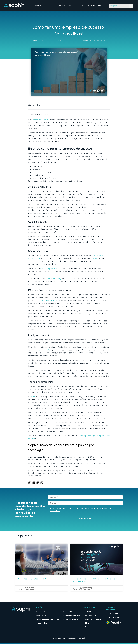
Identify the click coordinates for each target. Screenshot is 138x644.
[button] (90, 105)
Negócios (93, 40)
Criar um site (44, 350)
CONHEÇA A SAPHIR (64, 6)
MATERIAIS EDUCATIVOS (92, 6)
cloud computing (54, 279)
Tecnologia (101, 40)
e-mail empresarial (49, 268)
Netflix (33, 396)
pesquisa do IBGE (41, 120)
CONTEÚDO (40, 6)
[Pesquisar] (131, 6)
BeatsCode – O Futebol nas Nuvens (35, 579)
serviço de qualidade (48, 300)
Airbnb (33, 204)
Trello (95, 258)
